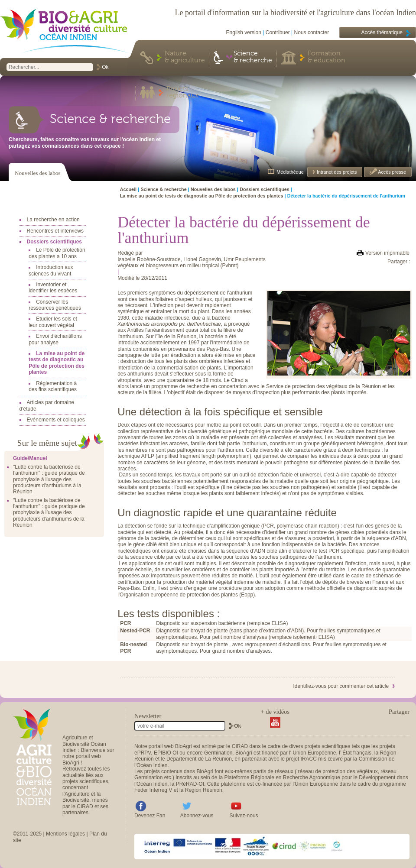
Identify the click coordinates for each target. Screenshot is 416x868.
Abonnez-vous (197, 816)
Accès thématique (382, 32)
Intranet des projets (336, 172)
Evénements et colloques (56, 420)
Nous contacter (312, 32)
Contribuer (278, 32)
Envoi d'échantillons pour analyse (55, 339)
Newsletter (148, 716)
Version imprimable (387, 253)
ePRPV (143, 753)
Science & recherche (253, 57)
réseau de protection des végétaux (338, 771)
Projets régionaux (182, 93)
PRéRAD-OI (190, 784)
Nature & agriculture (185, 57)
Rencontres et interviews (55, 231)
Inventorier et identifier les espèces (53, 288)
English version (244, 32)
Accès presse (392, 172)
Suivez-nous (244, 816)
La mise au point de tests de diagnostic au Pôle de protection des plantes (57, 363)
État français (357, 753)
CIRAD (240, 746)
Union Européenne (314, 753)
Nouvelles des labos (37, 173)
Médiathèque (290, 172)
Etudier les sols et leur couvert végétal (53, 322)
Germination (218, 753)
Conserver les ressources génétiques (55, 305)
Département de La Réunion (199, 759)
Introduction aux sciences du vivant (51, 270)
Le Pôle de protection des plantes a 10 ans (57, 253)
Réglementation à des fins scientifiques (53, 386)
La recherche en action (53, 220)
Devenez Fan (150, 816)
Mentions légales (65, 834)
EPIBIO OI (166, 753)
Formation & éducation (327, 57)
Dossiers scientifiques (54, 242)
